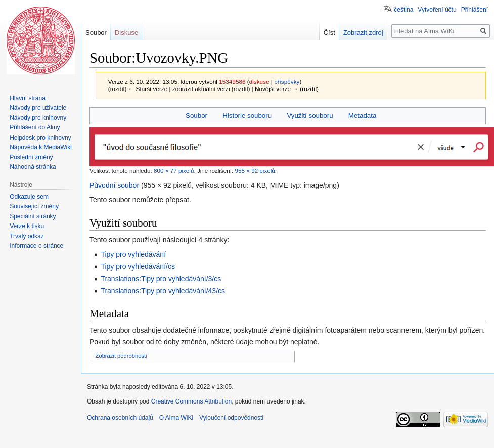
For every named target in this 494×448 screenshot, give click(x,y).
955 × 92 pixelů (255, 171)
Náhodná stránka (33, 167)
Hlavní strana (28, 98)
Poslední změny (31, 157)
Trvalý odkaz (27, 236)
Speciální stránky (33, 216)
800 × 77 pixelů (174, 171)
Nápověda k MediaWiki (41, 147)
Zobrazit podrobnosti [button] (121, 356)
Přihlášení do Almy (35, 127)
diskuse (259, 82)
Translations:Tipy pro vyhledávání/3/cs (161, 279)
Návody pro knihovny (38, 118)
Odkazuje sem (29, 197)
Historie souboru (247, 116)
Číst (329, 33)
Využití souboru (310, 116)
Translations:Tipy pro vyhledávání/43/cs (163, 291)
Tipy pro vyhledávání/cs (138, 266)
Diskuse (126, 33)
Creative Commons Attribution (191, 401)
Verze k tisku (27, 226)
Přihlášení (475, 10)
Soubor (196, 116)
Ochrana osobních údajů (120, 418)
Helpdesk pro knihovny (40, 138)
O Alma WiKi (176, 418)
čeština (403, 10)
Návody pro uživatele (38, 108)
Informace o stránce (36, 246)
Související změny (34, 206)
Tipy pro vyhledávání (133, 254)
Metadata (362, 116)
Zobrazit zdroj (363, 33)
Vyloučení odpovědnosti (231, 418)
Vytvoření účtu (437, 10)
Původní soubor (114, 185)
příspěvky (287, 82)
